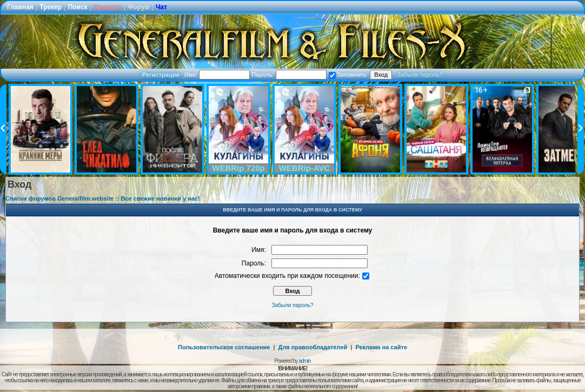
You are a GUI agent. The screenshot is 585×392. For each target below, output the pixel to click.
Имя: (217, 75)
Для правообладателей (313, 347)
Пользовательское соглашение (224, 347)
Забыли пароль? (420, 75)
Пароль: (289, 75)
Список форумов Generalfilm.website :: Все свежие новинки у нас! (103, 198)
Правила (108, 7)
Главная (20, 7)
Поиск (78, 7)
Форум (138, 7)
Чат (161, 7)
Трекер (51, 7)
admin (304, 361)
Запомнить (348, 75)
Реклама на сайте (381, 347)
